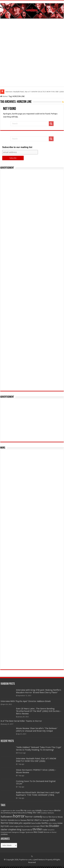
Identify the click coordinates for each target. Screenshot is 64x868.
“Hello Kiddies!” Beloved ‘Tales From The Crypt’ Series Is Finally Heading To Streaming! (39, 749)
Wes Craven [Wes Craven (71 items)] (38, 832)
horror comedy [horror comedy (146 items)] (34, 817)
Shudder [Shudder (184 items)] (54, 826)
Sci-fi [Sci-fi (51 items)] (32, 826)
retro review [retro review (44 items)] (53, 823)
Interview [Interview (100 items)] (14, 823)
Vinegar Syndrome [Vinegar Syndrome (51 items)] (26, 832)
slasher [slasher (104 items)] (4, 830)
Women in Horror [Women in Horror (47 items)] (50, 832)
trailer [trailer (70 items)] (45, 830)
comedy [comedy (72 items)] (38, 810)
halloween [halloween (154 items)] (7, 817)
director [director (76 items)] (57, 810)
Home (4, 96)
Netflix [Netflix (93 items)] (45, 823)
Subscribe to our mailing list (17, 147)
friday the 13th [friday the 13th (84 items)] (34, 813)
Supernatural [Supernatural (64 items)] (27, 830)
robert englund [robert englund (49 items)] (15, 826)
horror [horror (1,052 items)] (19, 816)
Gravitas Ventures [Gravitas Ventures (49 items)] (47, 813)
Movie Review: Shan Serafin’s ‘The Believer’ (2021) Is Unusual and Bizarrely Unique (37, 730)
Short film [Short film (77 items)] (44, 826)
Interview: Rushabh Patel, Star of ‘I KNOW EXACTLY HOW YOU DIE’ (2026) (36, 760)
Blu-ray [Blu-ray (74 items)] (23, 810)
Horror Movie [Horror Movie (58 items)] (57, 817)
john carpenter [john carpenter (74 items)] (25, 823)
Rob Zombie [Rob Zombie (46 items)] (25, 826)
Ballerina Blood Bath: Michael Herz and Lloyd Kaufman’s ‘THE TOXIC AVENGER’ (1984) (38, 794)
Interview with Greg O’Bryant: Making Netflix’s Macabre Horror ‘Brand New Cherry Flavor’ (39, 691)
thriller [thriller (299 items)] (37, 829)
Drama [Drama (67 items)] (14, 813)
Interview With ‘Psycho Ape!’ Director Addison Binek (26, 701)
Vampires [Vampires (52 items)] (15, 832)
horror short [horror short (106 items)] (33, 820)
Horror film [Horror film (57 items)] (47, 817)
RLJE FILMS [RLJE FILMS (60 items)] (5, 826)
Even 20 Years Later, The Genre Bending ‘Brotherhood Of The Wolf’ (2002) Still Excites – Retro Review (39, 711)
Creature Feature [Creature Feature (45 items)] (48, 811)
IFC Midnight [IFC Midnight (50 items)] (45, 820)
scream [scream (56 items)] (37, 826)
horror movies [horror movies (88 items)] (8, 820)
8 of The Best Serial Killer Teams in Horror (21, 721)
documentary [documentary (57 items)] (6, 813)
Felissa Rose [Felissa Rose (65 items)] (22, 813)
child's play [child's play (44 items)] (31, 811)
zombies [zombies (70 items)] (4, 834)
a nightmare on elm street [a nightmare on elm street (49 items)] (10, 811)
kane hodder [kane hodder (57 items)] (36, 823)
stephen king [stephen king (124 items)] (15, 829)
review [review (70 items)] (60, 823)
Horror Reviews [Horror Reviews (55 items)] (21, 820)
